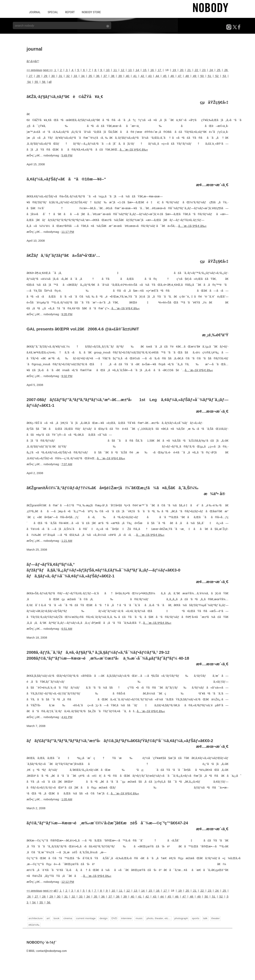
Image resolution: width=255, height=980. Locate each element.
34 (83, 76)
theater (214, 918)
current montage (85, 918)
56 (44, 82)
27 (31, 76)
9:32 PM (67, 376)
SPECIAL (52, 12)
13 (130, 70)
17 (159, 70)
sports (194, 918)
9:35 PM (67, 314)
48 (187, 76)
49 (194, 76)
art (48, 918)
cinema (67, 918)
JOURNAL (35, 12)
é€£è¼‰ (34, 924)
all (50, 82)
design (103, 918)
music (138, 918)
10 (108, 70)
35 (90, 76)
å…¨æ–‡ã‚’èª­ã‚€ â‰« (134, 149)
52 (217, 76)
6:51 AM (67, 628)
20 (182, 70)
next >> (48, 70)
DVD (113, 918)
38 (113, 76)
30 (53, 76)
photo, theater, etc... (157, 918)
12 (122, 70)
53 (224, 76)
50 (202, 76)
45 (165, 76)
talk (204, 918)
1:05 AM (67, 799)
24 (211, 70)
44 (157, 76)
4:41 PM (67, 717)
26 (226, 70)
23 (204, 70)
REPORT (69, 12)
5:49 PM (67, 155)
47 (180, 76)
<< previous (34, 70)
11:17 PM (68, 232)
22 (196, 70)
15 (145, 70)
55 (36, 82)
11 (115, 70)
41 (135, 76)
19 (174, 70)
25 (219, 70)
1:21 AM (67, 540)
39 (120, 76)
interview (125, 918)
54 (29, 82)
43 (150, 76)
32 (68, 76)
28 (38, 76)
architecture (36, 918)
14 (137, 70)
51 (209, 76)
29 (46, 76)
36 (98, 76)
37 (105, 76)
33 (75, 76)
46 (172, 76)
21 (189, 70)
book (56, 918)
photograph (180, 918)
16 (152, 70)
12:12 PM (68, 882)
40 (127, 76)
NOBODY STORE (90, 12)
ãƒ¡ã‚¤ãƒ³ (33, 61)
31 (61, 76)
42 (142, 76)
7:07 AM (67, 464)
